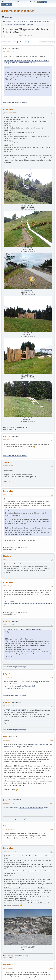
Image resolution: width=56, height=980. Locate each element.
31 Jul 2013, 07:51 (8, 466)
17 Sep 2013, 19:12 (9, 677)
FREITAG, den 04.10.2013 (15, 710)
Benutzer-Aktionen (47, 42)
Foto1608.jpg (27, 418)
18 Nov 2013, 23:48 (9, 968)
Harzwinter (8, 965)
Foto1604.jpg (27, 333)
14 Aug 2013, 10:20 (9, 625)
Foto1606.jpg (27, 375)
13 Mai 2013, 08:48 (9, 52)
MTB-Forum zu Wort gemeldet (31, 629)
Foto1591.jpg (27, 248)
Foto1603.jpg (27, 290)
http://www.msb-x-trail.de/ (12, 723)
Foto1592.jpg (27, 205)
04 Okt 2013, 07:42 (9, 740)
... (24, 42)
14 (26, 42)
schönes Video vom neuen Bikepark (31, 808)
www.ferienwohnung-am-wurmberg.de (15, 103)
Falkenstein (8, 109)
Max (5, 737)
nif (4, 826)
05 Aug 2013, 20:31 (9, 586)
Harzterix (7, 556)
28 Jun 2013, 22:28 (9, 440)
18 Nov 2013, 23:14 (11, 852)
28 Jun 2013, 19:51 (10, 113)
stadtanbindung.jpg (28, 946)
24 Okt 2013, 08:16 (9, 803)
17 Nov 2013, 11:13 (9, 829)
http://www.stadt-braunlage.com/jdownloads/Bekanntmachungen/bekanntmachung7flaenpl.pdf (28, 603)
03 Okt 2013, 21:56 (9, 706)
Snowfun (7, 462)
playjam (7, 48)
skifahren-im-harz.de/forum (18, 11)
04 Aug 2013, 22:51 (9, 495)
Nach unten (6, 42)
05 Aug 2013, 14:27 (9, 560)
